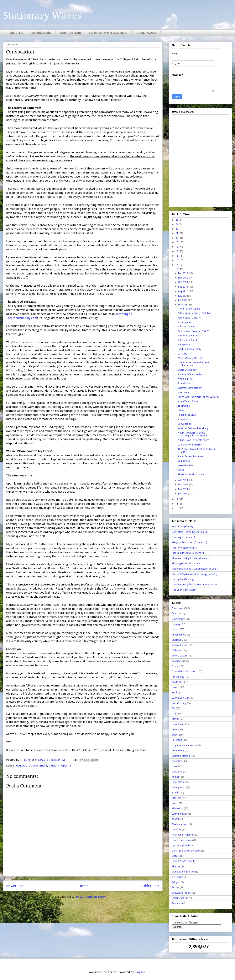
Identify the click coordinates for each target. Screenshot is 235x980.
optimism (68, 766)
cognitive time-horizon (184, 745)
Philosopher (184, 345)
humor (175, 777)
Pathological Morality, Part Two (195, 313)
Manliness (177, 798)
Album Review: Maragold (191, 456)
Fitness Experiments (182, 840)
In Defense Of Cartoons (190, 388)
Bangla (175, 793)
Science (176, 735)
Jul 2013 (183, 296)
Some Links (184, 383)
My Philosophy (41, 33)
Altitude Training (186, 327)
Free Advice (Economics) (185, 548)
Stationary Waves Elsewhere (108, 33)
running (176, 624)
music (175, 629)
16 (177, 256)
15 (177, 260)
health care (178, 682)
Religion (176, 882)
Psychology (178, 677)
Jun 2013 (183, 300)
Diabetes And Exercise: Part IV (193, 331)
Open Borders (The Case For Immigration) (194, 585)
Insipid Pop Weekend (183, 861)
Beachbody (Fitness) (182, 527)
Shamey (176, 867)
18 (177, 247)
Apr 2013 (183, 480)
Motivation (178, 808)
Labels (181, 410)
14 (177, 265)
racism (175, 687)
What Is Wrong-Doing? (190, 358)
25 (177, 220)
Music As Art (184, 392)
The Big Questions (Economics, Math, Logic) (195, 569)
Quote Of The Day (187, 370)
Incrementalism (180, 898)
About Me (17, 33)
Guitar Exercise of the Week (186, 851)
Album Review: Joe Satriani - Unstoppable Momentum (192, 434)
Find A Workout (70, 33)
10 (177, 508)
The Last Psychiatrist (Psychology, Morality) (195, 574)
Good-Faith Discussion (184, 671)
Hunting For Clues (187, 415)
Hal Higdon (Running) (183, 579)
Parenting (177, 740)
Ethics (175, 666)
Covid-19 (177, 830)
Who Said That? (186, 379)
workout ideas (179, 645)
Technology (178, 751)
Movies (176, 719)
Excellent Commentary (189, 349)
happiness (177, 661)
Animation (177, 903)
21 (177, 233)
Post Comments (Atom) (92, 897)
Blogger (140, 972)
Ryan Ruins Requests (183, 835)
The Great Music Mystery (191, 475)
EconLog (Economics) (183, 537)
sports (175, 819)
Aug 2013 (183, 291)
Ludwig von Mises (181, 698)
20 (177, 238)
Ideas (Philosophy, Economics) (188, 553)
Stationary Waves (42, 15)
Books (175, 693)
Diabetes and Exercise (183, 872)
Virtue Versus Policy (188, 401)
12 (177, 499)
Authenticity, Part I (187, 340)
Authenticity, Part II (188, 336)
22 (177, 229)
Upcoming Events (181, 845)
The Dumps (184, 406)
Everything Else (180, 814)
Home (84, 886)
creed (175, 766)
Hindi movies (179, 782)
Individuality (178, 724)
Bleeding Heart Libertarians (186, 564)
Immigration (179, 787)
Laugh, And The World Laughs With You (198, 397)
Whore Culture (180, 656)
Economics (178, 608)
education (23, 766)
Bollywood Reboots (182, 893)
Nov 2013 (184, 278)
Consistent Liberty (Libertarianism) (190, 532)
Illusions (54, 766)
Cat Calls (182, 354)
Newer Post (15, 886)
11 (177, 504)
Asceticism (177, 877)
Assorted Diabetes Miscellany (193, 428)
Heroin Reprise (185, 465)
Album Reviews (146, 33)
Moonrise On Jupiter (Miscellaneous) (191, 558)
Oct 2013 (183, 282)
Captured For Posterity (190, 445)
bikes (175, 803)
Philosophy (178, 635)
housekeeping (179, 703)
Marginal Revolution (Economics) (189, 542)
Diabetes (176, 651)
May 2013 (184, 305)
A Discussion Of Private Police (193, 440)
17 (177, 251)
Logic (175, 714)
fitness (175, 614)
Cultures (176, 856)
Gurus (181, 470)
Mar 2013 (184, 485)
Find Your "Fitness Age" (184, 590)
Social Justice (185, 322)
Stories (176, 887)
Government (39, 766)
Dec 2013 (183, 273)
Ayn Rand (177, 730)
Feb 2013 (183, 489)
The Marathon (179, 824)
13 (177, 269)
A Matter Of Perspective (190, 374)
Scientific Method (181, 756)
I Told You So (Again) (189, 309)
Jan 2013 (183, 494)
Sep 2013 (183, 287)
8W (174, 708)
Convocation (185, 424)
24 (177, 224)
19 (177, 242)
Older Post (151, 886)
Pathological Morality (189, 318)
